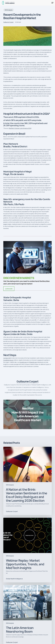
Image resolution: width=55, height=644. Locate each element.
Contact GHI (7, 358)
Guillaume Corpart (8, 22)
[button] (52, 3)
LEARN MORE (9, 289)
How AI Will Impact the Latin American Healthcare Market (28, 414)
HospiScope (23, 362)
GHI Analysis (9, 10)
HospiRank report (8, 360)
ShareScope (33, 362)
